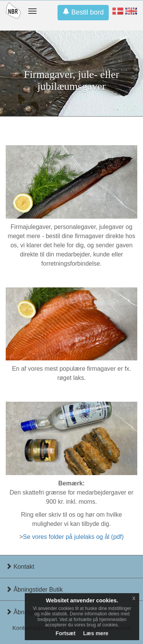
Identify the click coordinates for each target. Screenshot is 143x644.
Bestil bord (83, 12)
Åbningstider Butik (34, 590)
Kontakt (20, 567)
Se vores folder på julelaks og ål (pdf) (73, 537)
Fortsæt (66, 633)
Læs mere (96, 633)
